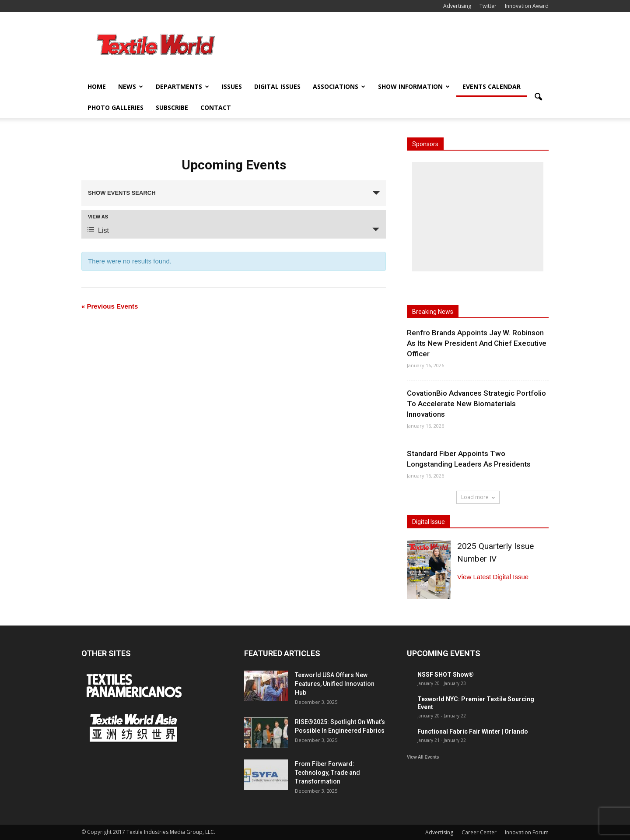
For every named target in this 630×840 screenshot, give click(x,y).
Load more (478, 497)
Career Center (479, 832)
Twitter (488, 6)
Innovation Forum (527, 832)
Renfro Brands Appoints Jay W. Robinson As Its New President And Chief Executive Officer (477, 343)
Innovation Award (527, 6)
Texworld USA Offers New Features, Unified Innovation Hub (335, 684)
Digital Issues (277, 86)
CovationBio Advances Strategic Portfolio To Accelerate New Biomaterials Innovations (476, 404)
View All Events (423, 757)
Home (97, 86)
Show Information (414, 86)
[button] (538, 97)
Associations (339, 86)
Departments (182, 86)
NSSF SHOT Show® (446, 675)
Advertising (457, 6)
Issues (232, 86)
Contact (216, 107)
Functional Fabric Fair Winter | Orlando (473, 731)
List (98, 230)
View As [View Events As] (98, 217)
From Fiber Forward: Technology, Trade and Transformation (327, 773)
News (131, 86)
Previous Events (110, 306)
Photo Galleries (115, 107)
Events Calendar (492, 86)
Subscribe (172, 107)
